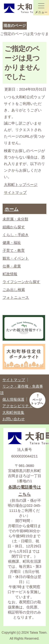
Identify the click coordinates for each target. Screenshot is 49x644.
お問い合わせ (14, 419)
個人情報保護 (13, 399)
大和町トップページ (21, 185)
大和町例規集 (13, 413)
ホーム (12, 209)
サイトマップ (15, 193)
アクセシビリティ (18, 406)
